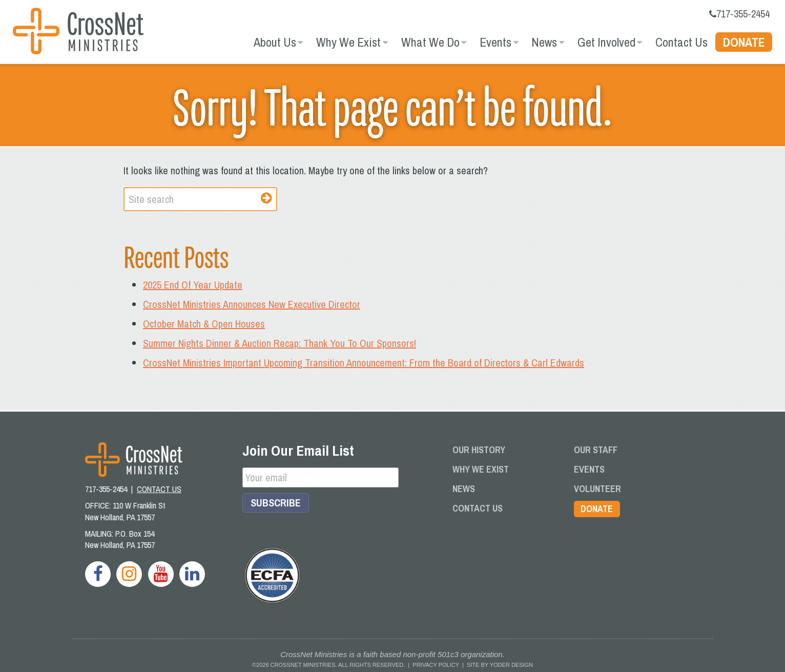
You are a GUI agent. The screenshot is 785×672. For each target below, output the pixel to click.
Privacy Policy (436, 664)
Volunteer (597, 488)
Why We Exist (348, 42)
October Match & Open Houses (204, 323)
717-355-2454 (739, 14)
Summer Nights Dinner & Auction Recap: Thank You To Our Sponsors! (280, 343)
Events (495, 42)
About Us (275, 42)
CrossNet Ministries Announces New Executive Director (252, 304)
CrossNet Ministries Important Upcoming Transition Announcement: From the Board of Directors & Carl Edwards (364, 362)
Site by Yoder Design (500, 664)
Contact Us (681, 42)
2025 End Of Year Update (193, 284)
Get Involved (606, 42)
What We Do (430, 42)
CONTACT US (159, 489)
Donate (744, 42)
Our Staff (596, 449)
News (544, 42)
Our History (479, 449)
